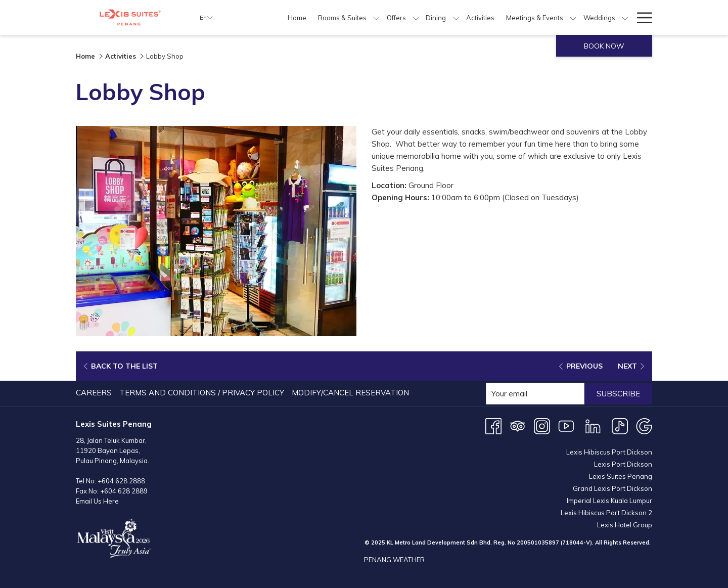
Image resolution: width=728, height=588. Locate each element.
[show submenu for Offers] (416, 17)
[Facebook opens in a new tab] (493, 425)
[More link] (641, 17)
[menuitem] (297, 17)
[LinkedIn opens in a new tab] (593, 425)
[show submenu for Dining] (456, 17)
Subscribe (618, 394)
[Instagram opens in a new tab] (542, 425)
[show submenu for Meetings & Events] (573, 17)
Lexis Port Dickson (623, 464)
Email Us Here (97, 501)
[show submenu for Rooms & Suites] (376, 17)
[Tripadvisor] (518, 425)
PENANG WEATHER (394, 560)
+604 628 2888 (121, 481)
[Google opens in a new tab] (644, 425)
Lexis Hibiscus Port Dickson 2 (606, 513)
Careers (94, 393)
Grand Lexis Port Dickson (612, 488)
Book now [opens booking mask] (604, 46)
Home (85, 56)
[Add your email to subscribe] (535, 394)
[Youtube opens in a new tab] (566, 425)
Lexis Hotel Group (625, 525)
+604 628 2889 (124, 491)
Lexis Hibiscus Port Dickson (609, 452)
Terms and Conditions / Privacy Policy (202, 393)
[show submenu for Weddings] (625, 17)
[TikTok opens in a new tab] (620, 425)
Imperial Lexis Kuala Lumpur (609, 501)
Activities (121, 56)
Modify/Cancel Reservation (350, 393)
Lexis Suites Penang (621, 476)
